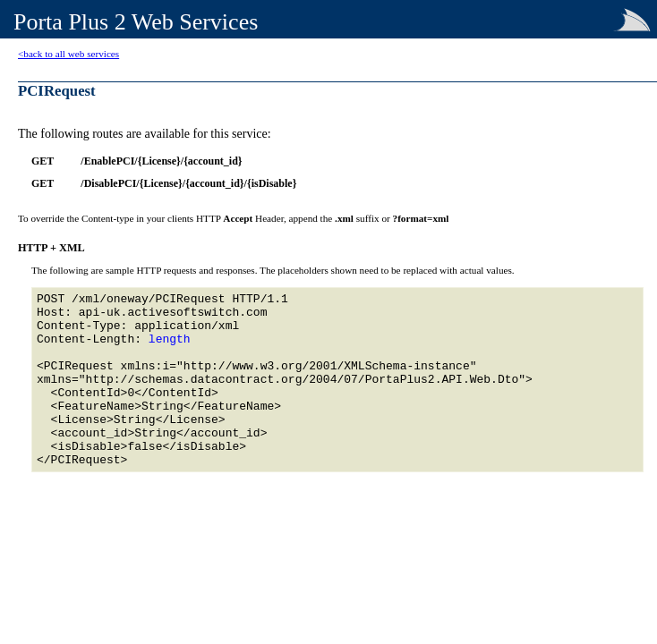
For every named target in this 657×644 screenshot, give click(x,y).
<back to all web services (68, 54)
